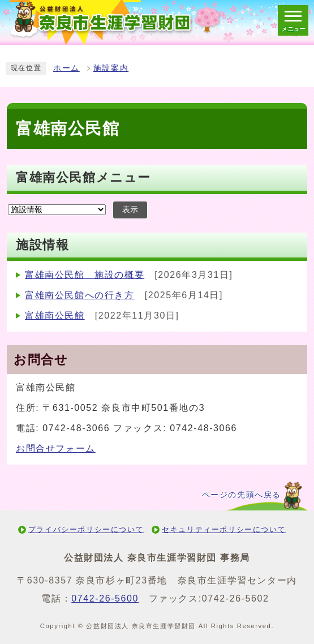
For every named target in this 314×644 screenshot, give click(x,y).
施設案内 (111, 68)
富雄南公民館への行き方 (80, 295)
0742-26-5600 (105, 598)
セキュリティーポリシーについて (224, 529)
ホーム (66, 68)
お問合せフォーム (56, 448)
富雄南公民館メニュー (83, 177)
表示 (130, 210)
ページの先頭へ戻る (242, 495)
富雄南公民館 (55, 315)
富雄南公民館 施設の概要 (85, 275)
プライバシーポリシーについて (86, 529)
